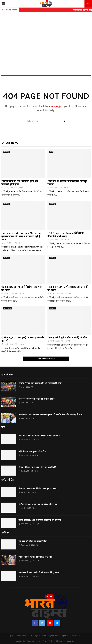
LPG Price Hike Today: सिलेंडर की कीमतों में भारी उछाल (66, 235)
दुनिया (51, 152)
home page (55, 106)
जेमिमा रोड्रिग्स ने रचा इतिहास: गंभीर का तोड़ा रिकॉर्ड (37, 467)
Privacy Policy (48, 641)
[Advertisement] (46, 37)
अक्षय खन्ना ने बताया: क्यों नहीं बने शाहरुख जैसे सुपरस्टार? (39, 573)
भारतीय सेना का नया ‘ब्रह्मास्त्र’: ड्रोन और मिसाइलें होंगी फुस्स (40, 383)
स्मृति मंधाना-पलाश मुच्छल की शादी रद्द (32, 452)
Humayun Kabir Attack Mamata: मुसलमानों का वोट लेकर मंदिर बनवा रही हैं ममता (21, 236)
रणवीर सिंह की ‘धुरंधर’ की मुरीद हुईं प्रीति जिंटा (35, 557)
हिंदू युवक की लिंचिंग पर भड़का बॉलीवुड (33, 541)
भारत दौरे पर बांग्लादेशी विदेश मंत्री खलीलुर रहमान (36, 399)
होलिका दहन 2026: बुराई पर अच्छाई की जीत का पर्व (38, 504)
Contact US (20, 641)
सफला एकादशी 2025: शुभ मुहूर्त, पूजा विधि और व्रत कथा (40, 520)
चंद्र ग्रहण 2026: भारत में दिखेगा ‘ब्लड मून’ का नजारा (38, 489)
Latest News (10, 143)
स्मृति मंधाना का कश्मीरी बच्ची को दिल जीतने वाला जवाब (39, 436)
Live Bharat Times (76, 636)
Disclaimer (60, 641)
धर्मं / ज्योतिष (7, 308)
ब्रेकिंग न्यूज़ (6, 152)
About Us (70, 641)
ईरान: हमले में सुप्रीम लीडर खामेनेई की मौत (67, 338)
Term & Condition (34, 641)
